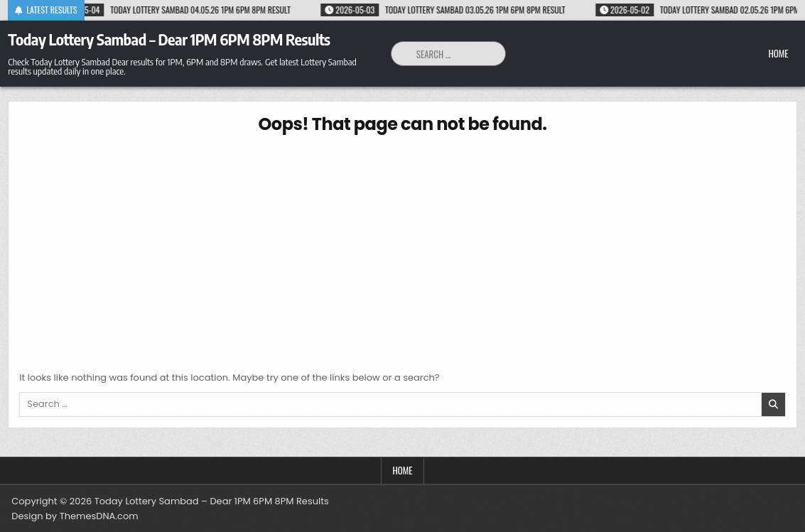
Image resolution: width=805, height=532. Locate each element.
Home (778, 53)
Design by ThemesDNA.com (75, 516)
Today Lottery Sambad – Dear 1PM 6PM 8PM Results (169, 39)
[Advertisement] (402, 250)
